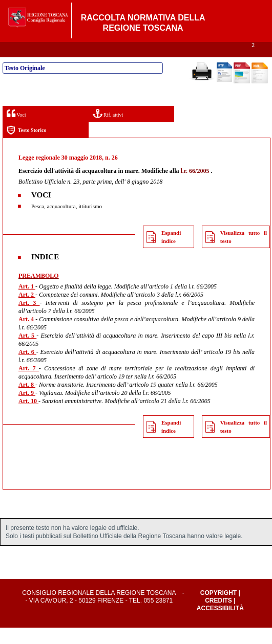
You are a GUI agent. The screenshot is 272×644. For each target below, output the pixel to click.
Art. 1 (27, 303)
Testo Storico (26, 147)
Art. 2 (27, 311)
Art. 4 (27, 336)
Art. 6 (27, 368)
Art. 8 (27, 401)
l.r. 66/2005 (195, 187)
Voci (16, 130)
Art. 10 (28, 417)
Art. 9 (27, 409)
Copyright (218, 609)
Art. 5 (27, 352)
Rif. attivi (108, 130)
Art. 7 (29, 385)
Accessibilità (220, 625)
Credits (218, 617)
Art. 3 (29, 319)
